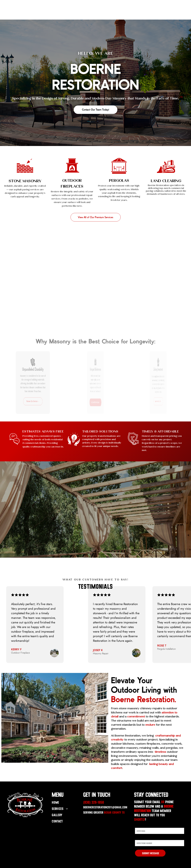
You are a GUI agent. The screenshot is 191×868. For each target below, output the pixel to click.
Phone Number (141, 838)
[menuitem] (65, 803)
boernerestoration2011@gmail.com (105, 807)
